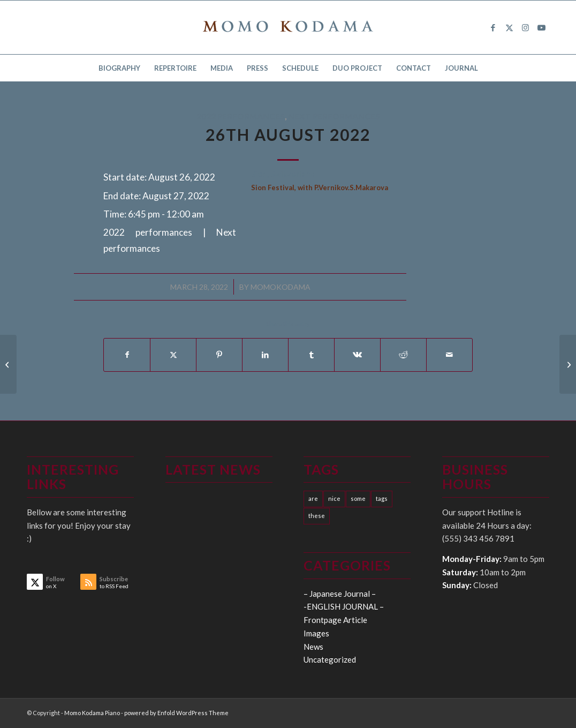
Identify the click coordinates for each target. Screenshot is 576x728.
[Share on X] (173, 355)
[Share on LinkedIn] (265, 355)
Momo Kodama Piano (92, 713)
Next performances (334, 116)
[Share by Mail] (449, 355)
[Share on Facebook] (127, 355)
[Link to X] (509, 27)
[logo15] (288, 27)
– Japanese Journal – (340, 594)
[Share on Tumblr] (311, 355)
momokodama (281, 287)
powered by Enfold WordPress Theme (176, 713)
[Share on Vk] (357, 355)
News (313, 647)
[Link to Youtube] (541, 27)
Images (316, 633)
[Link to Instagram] (525, 27)
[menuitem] (119, 68)
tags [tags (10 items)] (382, 498)
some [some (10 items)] (358, 498)
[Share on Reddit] (403, 355)
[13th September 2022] (568, 364)
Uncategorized (330, 659)
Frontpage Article (335, 620)
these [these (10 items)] (317, 516)
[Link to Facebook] (493, 27)
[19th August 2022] (8, 364)
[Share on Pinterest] (219, 355)
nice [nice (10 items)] (334, 498)
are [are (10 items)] (313, 498)
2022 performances (241, 116)
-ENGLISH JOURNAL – (344, 606)
